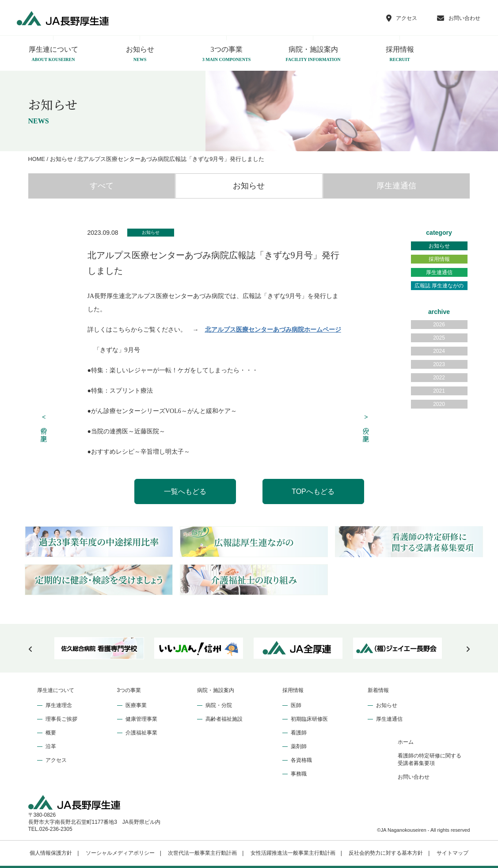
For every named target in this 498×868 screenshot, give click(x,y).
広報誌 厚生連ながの (439, 286)
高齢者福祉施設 (224, 719)
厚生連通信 (396, 186)
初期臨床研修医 (309, 719)
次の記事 (366, 423)
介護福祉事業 (141, 733)
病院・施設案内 (313, 54)
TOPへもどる (313, 491)
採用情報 (400, 54)
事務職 (299, 774)
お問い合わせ (414, 777)
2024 (439, 351)
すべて (102, 186)
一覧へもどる (185, 491)
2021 (439, 391)
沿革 (51, 746)
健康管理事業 (141, 719)
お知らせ (140, 54)
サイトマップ (452, 853)
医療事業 (136, 705)
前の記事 (44, 423)
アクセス (56, 760)
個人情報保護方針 (51, 853)
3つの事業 (227, 54)
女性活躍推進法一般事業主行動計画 (293, 853)
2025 (439, 338)
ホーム (406, 742)
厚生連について (53, 54)
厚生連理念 (59, 705)
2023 (439, 364)
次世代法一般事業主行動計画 (202, 853)
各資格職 (301, 760)
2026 (439, 325)
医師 (296, 705)
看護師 (299, 733)
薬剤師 (299, 746)
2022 (439, 378)
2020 (439, 404)
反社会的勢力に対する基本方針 (386, 853)
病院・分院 (219, 705)
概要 (51, 733)
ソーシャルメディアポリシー (120, 853)
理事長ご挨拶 (61, 719)
